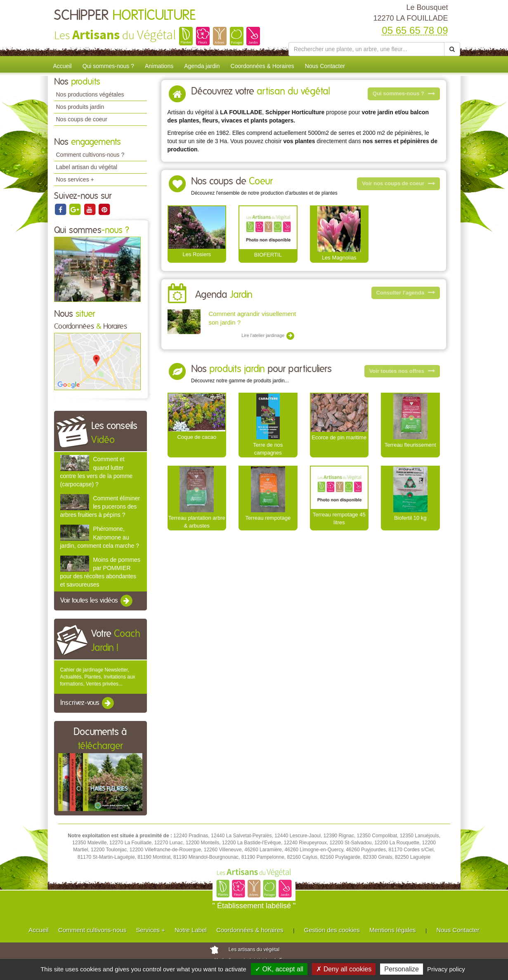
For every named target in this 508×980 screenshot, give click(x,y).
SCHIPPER (125, 16)
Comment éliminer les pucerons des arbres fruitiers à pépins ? (100, 506)
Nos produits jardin (80, 107)
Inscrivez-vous (88, 703)
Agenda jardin (202, 66)
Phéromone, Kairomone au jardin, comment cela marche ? (100, 537)
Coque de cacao (197, 437)
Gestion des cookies (332, 930)
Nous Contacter (325, 66)
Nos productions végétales (90, 94)
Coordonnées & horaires (250, 930)
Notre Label (191, 930)
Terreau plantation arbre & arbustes (197, 522)
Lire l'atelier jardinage (268, 336)
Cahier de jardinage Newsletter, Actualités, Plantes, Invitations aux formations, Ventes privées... (98, 677)
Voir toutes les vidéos (97, 601)
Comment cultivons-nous (92, 930)
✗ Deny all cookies (344, 969)
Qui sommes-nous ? (108, 66)
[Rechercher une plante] (367, 49)
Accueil (63, 66)
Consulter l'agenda (406, 293)
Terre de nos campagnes (268, 449)
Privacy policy (446, 969)
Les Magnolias (339, 258)
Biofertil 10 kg (410, 518)
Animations (159, 66)
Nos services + (75, 179)
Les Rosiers (197, 254)
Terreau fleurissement (410, 445)
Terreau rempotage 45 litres (339, 518)
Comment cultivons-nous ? (90, 155)
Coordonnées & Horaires (262, 66)
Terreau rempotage (268, 518)
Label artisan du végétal (87, 167)
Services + (150, 930)
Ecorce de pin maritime (339, 437)
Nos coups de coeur (82, 119)
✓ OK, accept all (279, 969)
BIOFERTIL (268, 255)
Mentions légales (393, 930)
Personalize (402, 969)
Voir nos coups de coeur (398, 183)
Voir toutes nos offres (402, 371)
